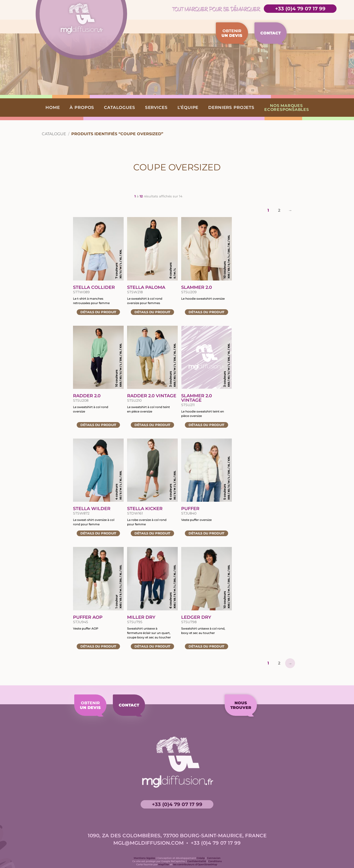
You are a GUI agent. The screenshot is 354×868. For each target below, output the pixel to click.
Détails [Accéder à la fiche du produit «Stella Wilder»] (98, 533)
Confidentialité (197, 861)
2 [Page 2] (279, 210)
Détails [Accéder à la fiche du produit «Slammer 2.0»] (206, 312)
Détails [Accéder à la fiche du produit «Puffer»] (206, 533)
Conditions (215, 861)
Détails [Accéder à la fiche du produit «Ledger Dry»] (206, 646)
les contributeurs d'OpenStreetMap (195, 864)
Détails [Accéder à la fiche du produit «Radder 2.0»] (98, 425)
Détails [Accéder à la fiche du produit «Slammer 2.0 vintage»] (206, 425)
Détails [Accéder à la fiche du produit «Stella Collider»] (98, 312)
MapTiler (164, 864)
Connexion (214, 858)
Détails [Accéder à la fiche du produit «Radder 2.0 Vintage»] (152, 425)
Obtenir (232, 33)
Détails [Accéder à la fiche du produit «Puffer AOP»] (98, 646)
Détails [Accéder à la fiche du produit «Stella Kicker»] (152, 533)
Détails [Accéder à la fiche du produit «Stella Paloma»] (152, 312)
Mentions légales (144, 858)
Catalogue (54, 134)
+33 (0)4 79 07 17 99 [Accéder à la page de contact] (300, 9)
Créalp (201, 858)
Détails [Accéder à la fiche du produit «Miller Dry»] (152, 646)
